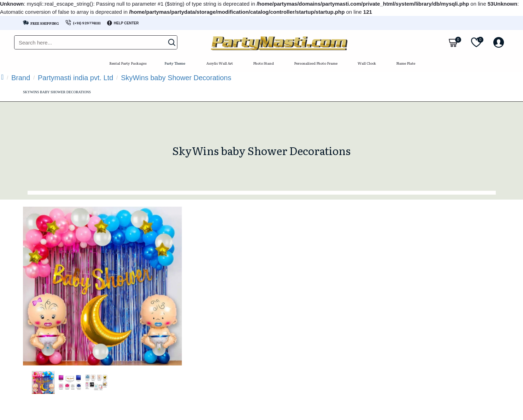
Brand (21, 78)
